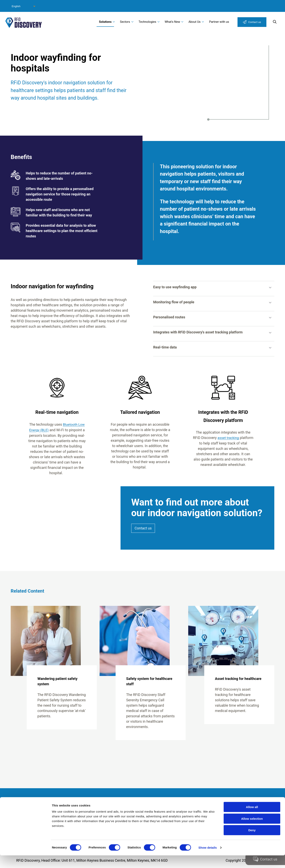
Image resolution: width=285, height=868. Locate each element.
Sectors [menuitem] (125, 22)
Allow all (252, 820)
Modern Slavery (36, 805)
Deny (252, 843)
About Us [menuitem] (194, 22)
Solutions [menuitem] (105, 22)
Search (275, 22)
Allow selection (252, 831)
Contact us (255, 22)
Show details (208, 860)
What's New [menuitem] (172, 22)
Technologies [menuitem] (147, 22)
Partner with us (219, 22)
